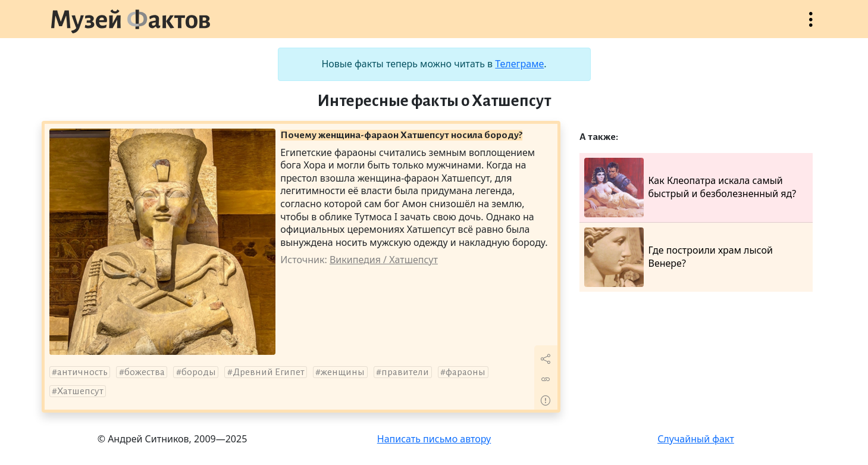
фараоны (466, 372)
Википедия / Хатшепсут (384, 260)
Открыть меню (811, 25)
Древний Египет (269, 372)
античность (82, 372)
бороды (199, 372)
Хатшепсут (80, 391)
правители (405, 372)
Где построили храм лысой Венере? (679, 257)
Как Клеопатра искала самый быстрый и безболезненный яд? (690, 188)
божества (145, 372)
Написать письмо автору (434, 439)
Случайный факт (696, 439)
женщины (343, 372)
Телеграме (519, 64)
